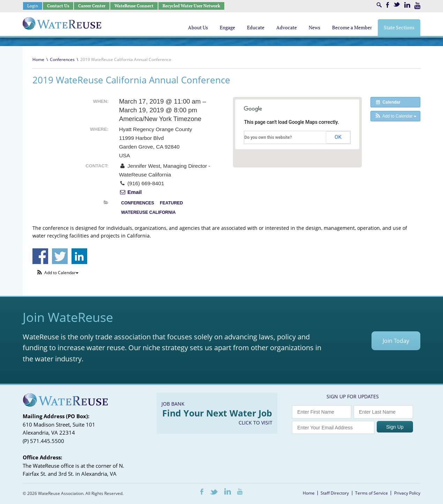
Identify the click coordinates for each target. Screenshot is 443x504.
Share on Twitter (60, 256)
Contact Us (58, 6)
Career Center (92, 6)
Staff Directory (335, 493)
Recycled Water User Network (191, 6)
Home (38, 59)
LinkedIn (407, 5)
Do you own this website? (268, 137)
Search (379, 5)
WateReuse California (148, 212)
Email (130, 192)
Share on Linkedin (79, 256)
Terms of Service (371, 493)
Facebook (388, 5)
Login (33, 6)
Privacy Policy (407, 493)
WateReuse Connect (134, 6)
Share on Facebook (40, 256)
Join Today (396, 341)
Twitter (397, 4)
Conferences (62, 59)
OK (338, 137)
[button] (395, 116)
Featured (171, 203)
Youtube (417, 6)
